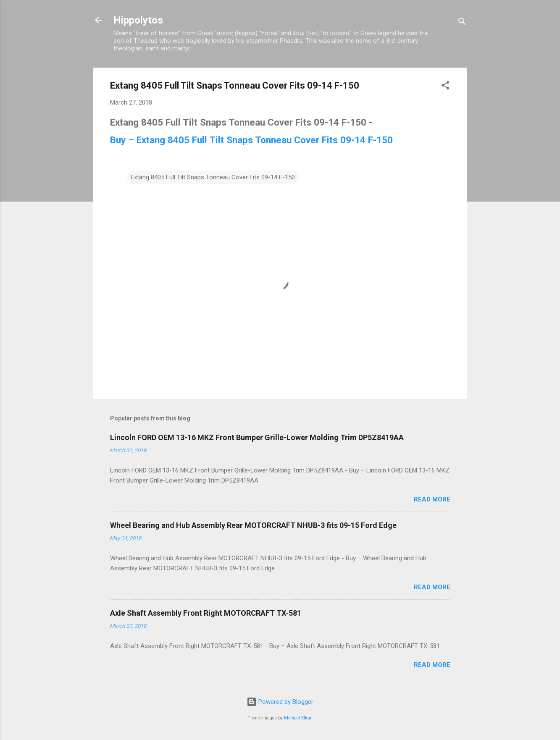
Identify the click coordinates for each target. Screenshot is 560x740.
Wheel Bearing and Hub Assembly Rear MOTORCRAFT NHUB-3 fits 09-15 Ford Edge (253, 525)
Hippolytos (138, 20)
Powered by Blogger (280, 702)
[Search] (462, 23)
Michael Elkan (298, 718)
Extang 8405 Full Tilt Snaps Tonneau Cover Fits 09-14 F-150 (213, 177)
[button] (445, 87)
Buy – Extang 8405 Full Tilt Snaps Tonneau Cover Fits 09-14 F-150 (251, 140)
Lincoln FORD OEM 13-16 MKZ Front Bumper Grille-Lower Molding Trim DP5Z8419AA (257, 437)
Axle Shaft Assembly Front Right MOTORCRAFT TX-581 (206, 613)
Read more (432, 499)
